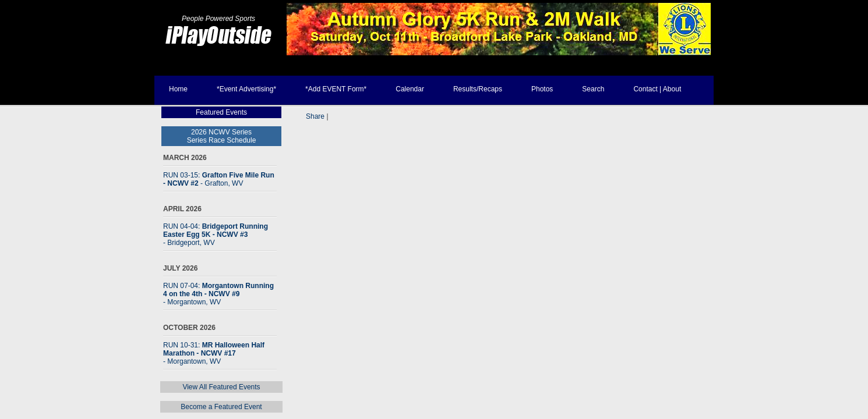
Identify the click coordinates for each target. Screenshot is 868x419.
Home (178, 89)
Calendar (410, 89)
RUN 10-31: (214, 353)
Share (315, 116)
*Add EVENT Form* (336, 89)
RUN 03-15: (219, 179)
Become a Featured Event (221, 407)
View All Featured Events (221, 387)
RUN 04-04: (216, 235)
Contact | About (657, 89)
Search (593, 89)
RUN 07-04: (218, 294)
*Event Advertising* (246, 89)
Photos (542, 89)
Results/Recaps (478, 89)
